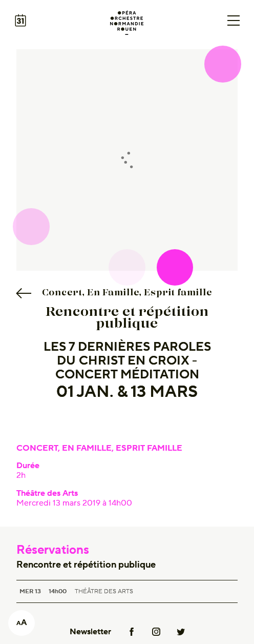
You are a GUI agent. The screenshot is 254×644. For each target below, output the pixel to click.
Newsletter (90, 632)
